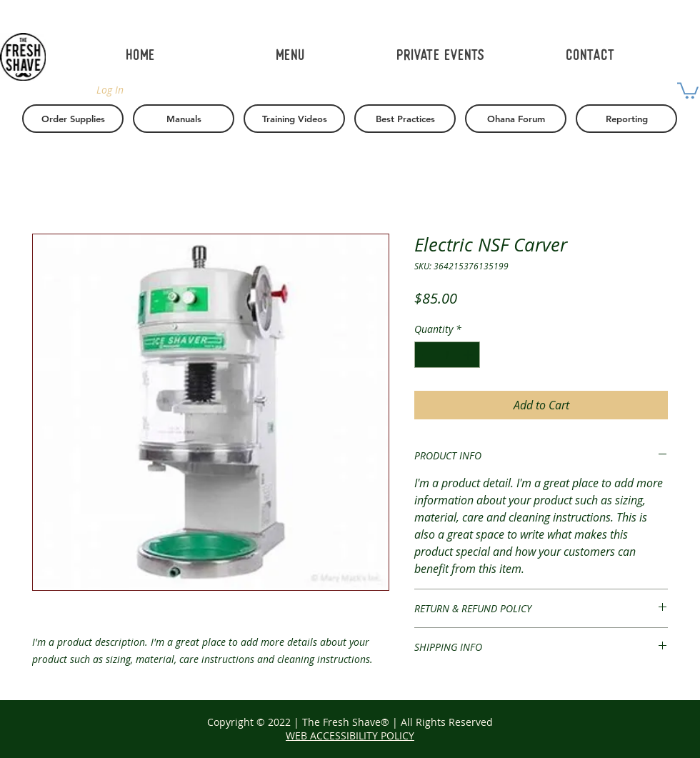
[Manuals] (184, 119)
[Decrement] (425, 355)
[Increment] (469, 355)
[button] (688, 90)
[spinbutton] (447, 355)
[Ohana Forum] (516, 119)
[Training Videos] (294, 119)
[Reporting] (626, 119)
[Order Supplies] (73, 119)
